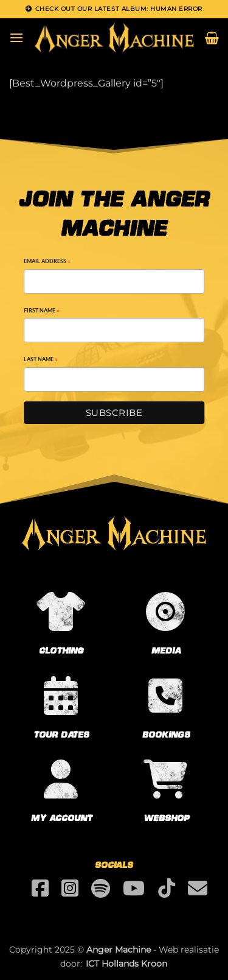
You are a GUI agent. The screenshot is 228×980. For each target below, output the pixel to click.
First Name (42, 312)
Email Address (47, 262)
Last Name (41, 360)
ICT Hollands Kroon (126, 964)
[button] (16, 37)
